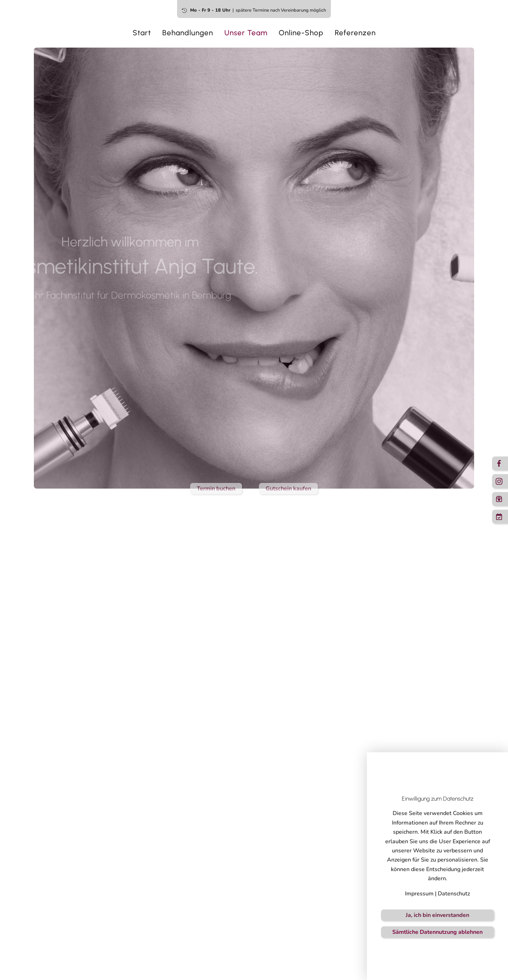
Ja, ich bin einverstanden (437, 915)
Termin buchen (216, 489)
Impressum (419, 894)
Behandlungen (188, 33)
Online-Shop (301, 33)
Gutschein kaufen (288, 489)
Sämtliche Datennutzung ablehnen (437, 932)
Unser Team (246, 33)
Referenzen (355, 33)
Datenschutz (454, 894)
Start (142, 33)
